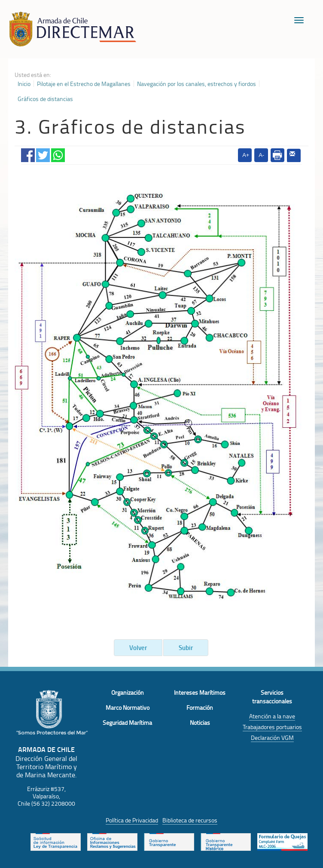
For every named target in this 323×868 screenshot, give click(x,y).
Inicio (24, 84)
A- (261, 155)
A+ (246, 155)
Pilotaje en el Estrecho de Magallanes (84, 84)
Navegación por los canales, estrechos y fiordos (197, 84)
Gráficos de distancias (45, 99)
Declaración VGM (272, 738)
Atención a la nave (272, 716)
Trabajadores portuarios (272, 727)
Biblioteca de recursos (190, 820)
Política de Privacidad (132, 820)
